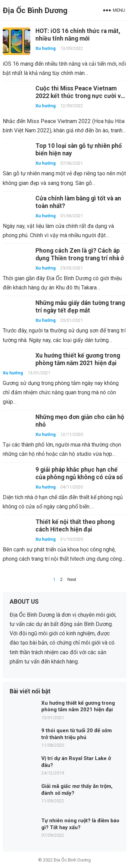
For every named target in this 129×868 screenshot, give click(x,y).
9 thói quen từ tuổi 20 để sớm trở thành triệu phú (77, 734)
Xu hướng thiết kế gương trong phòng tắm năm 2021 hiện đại (78, 706)
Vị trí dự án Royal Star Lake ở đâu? (76, 762)
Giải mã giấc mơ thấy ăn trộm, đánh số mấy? (77, 790)
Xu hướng (46, 48)
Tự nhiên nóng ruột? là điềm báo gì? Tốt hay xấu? (80, 824)
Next (72, 579)
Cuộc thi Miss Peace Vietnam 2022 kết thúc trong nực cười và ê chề (80, 96)
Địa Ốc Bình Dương (35, 10)
